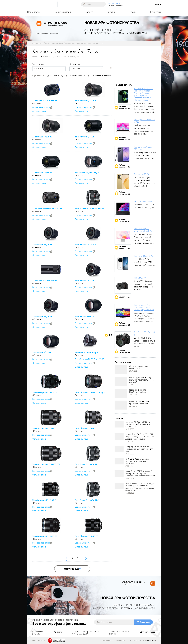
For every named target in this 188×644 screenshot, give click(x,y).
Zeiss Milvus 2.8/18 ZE (42, 245)
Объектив (50, 69)
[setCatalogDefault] (107, 68)
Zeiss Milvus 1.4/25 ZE (42, 137)
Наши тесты (34, 12)
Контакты (58, 632)
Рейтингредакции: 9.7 (124, 108)
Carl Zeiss (87, 69)
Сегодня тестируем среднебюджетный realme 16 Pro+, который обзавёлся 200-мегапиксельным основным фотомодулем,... (144, 186)
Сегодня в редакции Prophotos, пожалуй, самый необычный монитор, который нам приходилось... (143, 240)
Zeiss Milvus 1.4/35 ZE (85, 137)
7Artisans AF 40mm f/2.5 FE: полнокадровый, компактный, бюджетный (138, 424)
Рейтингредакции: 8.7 (125, 166)
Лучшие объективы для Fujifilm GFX (139, 367)
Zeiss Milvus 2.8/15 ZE (85, 281)
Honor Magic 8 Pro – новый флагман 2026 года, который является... (145, 262)
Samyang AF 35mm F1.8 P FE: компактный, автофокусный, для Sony (139, 449)
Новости (89, 12)
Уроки (133, 12)
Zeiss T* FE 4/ (47, 209)
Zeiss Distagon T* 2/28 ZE (44, 500)
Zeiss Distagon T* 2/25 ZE (86, 428)
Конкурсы (156, 12)
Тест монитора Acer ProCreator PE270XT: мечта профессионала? (144, 307)
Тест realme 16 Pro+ (142, 174)
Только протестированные (102, 76)
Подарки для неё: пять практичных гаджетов (139, 403)
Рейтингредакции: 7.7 (124, 139)
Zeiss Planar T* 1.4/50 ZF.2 (87, 500)
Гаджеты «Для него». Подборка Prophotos (138, 391)
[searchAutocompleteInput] (94, 4)
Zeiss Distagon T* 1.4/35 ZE (45, 392)
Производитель (76, 64)
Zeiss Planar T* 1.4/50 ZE (86, 464)
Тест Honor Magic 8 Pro (144, 256)
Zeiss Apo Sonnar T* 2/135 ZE (46, 428)
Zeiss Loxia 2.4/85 (45, 281)
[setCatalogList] (111, 68)
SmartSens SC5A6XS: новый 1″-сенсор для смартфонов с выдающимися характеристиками (140, 474)
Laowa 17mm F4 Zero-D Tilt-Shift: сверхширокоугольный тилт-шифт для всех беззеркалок (140, 437)
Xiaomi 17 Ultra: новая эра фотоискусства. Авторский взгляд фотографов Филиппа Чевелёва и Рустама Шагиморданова (143, 94)
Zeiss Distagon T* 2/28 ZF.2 (87, 536)
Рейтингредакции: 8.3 (125, 248)
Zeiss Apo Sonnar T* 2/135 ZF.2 (46, 464)
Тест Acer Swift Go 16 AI (144, 201)
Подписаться (145, 622)
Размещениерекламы (38, 633)
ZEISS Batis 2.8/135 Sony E (87, 173)
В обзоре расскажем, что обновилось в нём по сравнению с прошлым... (145, 155)
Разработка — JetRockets (114, 641)
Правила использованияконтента (119, 633)
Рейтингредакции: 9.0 (125, 221)
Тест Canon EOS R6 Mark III (144, 333)
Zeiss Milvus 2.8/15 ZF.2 (43, 317)
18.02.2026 (133, 395)
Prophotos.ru (150, 641)
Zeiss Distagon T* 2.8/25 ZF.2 (45, 536)
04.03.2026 (134, 406)
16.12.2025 (133, 385)
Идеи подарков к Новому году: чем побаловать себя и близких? (142, 380)
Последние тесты (123, 85)
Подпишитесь (114, 3)
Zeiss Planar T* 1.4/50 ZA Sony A (90, 209)
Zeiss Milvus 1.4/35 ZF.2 (43, 173)
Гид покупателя (62, 12)
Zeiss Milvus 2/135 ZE (42, 353)
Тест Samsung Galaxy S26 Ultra (143, 148)
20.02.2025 (133, 371)
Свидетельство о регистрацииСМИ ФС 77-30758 (85, 633)
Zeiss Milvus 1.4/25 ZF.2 (85, 101)
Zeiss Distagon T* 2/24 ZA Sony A (90, 392)
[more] (72, 569)
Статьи (112, 12)
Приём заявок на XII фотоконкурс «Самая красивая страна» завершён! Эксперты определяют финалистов (140, 487)
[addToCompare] (51, 108)
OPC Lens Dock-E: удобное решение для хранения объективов (137, 461)
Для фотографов (148, 632)
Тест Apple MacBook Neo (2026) (144, 121)
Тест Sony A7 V (140, 278)
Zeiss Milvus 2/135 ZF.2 (85, 317)
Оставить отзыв (39, 111)
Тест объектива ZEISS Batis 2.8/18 (89, 359)
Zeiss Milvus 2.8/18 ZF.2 (85, 245)
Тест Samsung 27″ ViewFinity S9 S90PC (143, 230)
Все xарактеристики (41, 107)
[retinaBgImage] (121, 370)
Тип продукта (38, 64)
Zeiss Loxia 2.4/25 (45, 101)
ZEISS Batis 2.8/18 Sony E (86, 353)
